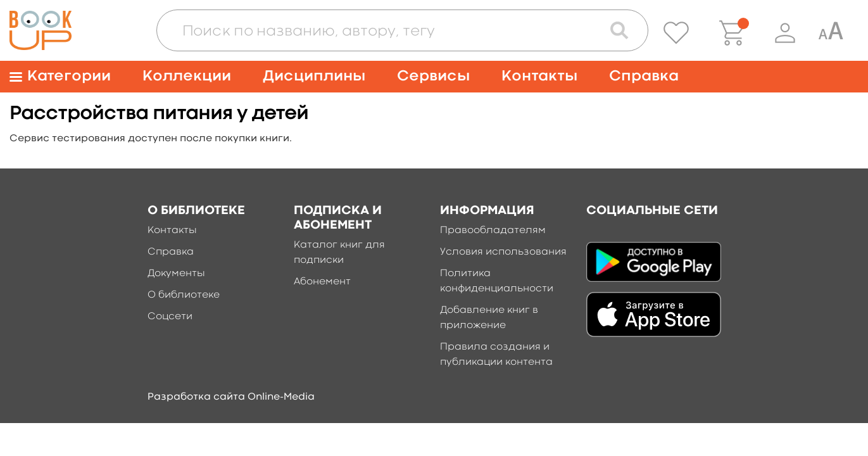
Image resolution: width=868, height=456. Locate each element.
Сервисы (433, 76)
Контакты (539, 76)
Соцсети (170, 317)
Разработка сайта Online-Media (231, 397)
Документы (176, 274)
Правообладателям (493, 231)
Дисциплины (314, 76)
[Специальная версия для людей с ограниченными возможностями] (831, 33)
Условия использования (503, 252)
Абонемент (322, 282)
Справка (644, 76)
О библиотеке (184, 295)
